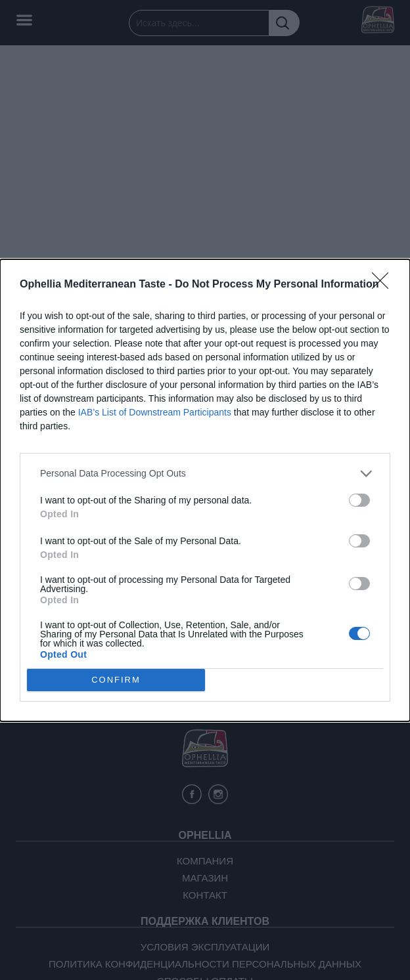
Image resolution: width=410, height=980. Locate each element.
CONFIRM (116, 680)
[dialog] (205, 490)
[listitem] (205, 474)
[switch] (359, 500)
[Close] (384, 285)
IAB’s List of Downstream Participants (155, 412)
